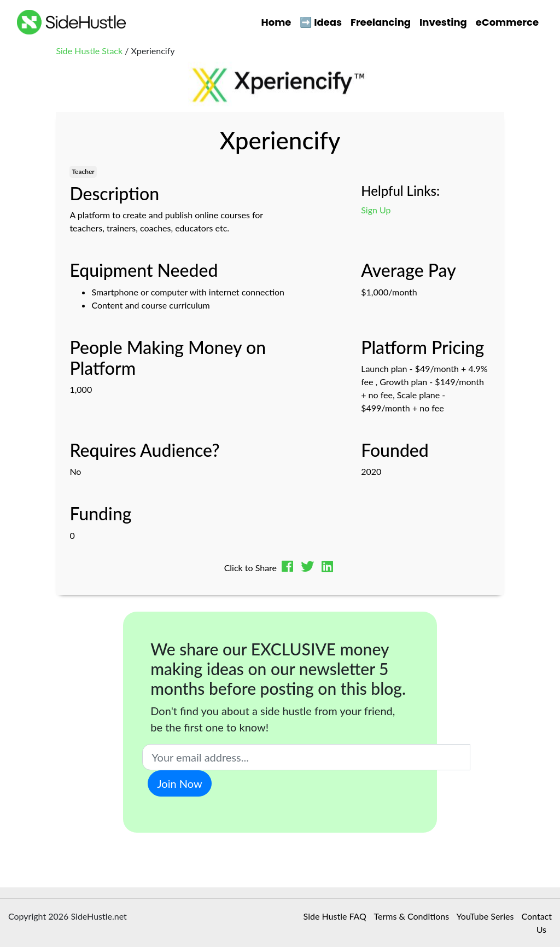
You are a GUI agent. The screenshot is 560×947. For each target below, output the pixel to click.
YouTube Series (485, 916)
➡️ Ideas (321, 22)
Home (276, 22)
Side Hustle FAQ (335, 916)
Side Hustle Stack (89, 51)
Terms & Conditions (412, 916)
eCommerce (507, 22)
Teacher (83, 172)
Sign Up (376, 210)
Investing (443, 22)
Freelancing (381, 22)
